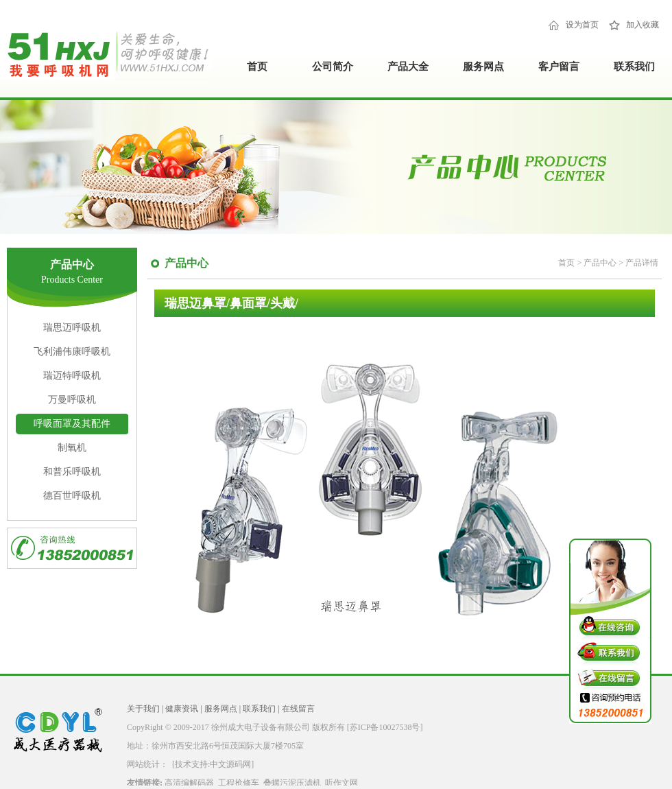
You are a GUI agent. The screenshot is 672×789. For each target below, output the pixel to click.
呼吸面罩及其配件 (72, 424)
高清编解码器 (189, 783)
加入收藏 (643, 25)
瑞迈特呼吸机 (72, 376)
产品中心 (601, 263)
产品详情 (642, 263)
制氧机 (72, 448)
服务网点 (483, 67)
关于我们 (143, 709)
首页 (257, 67)
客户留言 (559, 67)
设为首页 (582, 25)
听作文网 (341, 783)
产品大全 (408, 67)
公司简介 (333, 67)
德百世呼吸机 (72, 496)
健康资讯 (182, 709)
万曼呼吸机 (72, 400)
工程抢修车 (239, 783)
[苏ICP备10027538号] (385, 727)
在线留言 (298, 709)
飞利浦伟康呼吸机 (72, 352)
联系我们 (634, 67)
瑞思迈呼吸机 (72, 328)
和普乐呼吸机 (72, 472)
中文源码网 (230, 764)
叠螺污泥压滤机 (292, 783)
